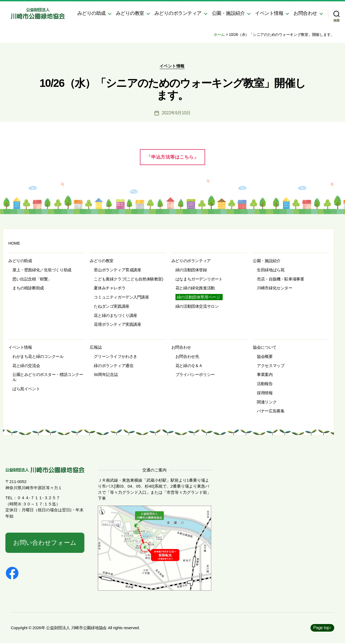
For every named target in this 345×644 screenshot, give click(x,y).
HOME (14, 244)
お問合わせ (305, 13)
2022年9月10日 (176, 113)
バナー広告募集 (271, 411)
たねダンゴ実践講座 (111, 307)
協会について (265, 348)
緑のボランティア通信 (113, 366)
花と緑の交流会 (26, 366)
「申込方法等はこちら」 (172, 158)
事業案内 (265, 375)
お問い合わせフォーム (45, 544)
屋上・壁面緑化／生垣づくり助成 (42, 270)
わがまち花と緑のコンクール (38, 357)
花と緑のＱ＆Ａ (189, 366)
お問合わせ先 (187, 357)
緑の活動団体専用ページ (198, 298)
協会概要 (265, 357)
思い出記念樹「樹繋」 (32, 280)
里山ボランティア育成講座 (117, 270)
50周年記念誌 (106, 375)
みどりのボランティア (178, 13)
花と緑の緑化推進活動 (195, 288)
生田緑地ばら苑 (271, 270)
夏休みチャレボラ (110, 288)
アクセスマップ (271, 366)
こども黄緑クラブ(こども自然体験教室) (128, 280)
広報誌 (96, 348)
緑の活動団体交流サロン (197, 307)
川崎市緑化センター (275, 288)
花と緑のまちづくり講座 (115, 316)
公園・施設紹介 (228, 13)
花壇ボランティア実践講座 (117, 325)
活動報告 (265, 384)
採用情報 (265, 393)
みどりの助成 (92, 13)
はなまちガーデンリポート (199, 280)
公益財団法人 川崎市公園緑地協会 (76, 628)
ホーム (219, 35)
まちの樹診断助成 (28, 288)
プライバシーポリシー (195, 375)
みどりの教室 (130, 13)
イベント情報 (269, 13)
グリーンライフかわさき (115, 357)
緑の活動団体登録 (191, 270)
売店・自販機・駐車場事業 (280, 280)
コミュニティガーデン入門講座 (121, 298)
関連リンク (267, 403)
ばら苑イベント (26, 389)
